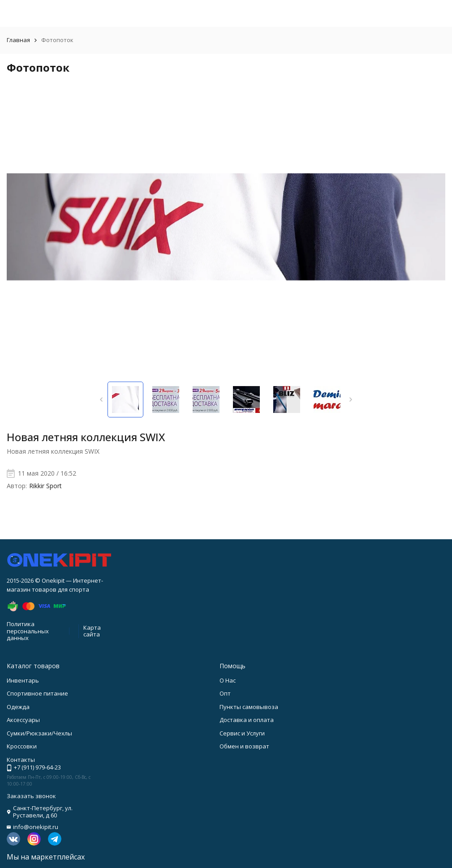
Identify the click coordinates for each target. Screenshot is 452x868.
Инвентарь (23, 680)
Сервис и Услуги (242, 733)
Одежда (18, 707)
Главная (18, 40)
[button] (101, 400)
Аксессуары (23, 720)
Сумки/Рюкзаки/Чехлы (39, 733)
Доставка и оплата (247, 720)
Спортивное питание (37, 693)
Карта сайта (92, 631)
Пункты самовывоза (249, 707)
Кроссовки (22, 746)
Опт (225, 693)
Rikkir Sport (45, 486)
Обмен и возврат (244, 746)
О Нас (228, 680)
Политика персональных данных (28, 631)
